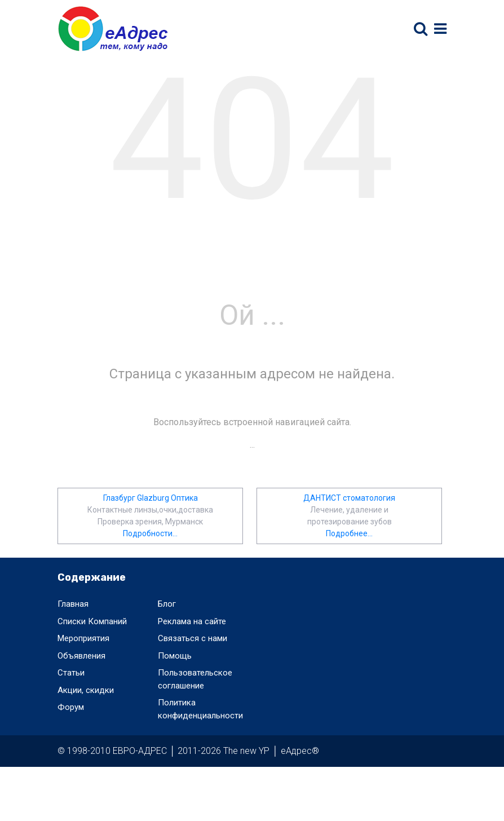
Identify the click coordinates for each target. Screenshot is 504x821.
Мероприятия (83, 638)
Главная (73, 604)
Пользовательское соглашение (195, 679)
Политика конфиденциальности (200, 709)
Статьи (71, 673)
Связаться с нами (193, 638)
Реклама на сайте (192, 621)
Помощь (175, 656)
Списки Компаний (92, 621)
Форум (71, 707)
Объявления (81, 656)
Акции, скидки (86, 690)
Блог (167, 604)
